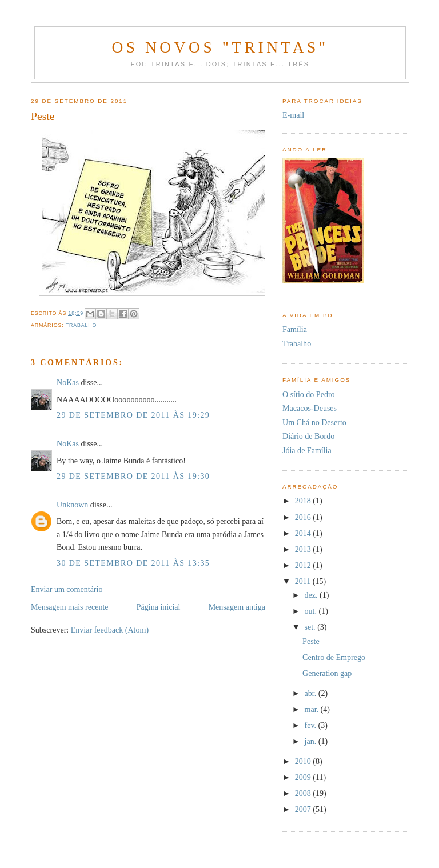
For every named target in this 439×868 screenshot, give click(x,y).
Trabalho (81, 325)
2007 (304, 809)
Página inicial (159, 607)
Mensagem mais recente (70, 607)
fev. (312, 725)
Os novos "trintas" (220, 47)
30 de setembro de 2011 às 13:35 (133, 563)
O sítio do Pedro (309, 394)
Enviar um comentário (67, 589)
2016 (304, 517)
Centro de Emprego (334, 657)
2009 (304, 777)
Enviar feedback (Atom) (110, 630)
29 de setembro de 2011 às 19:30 (133, 476)
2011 (304, 581)
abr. (312, 693)
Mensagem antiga (237, 607)
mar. (313, 709)
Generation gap (327, 673)
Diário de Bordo (308, 436)
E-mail (293, 115)
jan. (312, 741)
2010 (304, 761)
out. (312, 611)
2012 (304, 565)
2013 (304, 549)
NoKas (68, 382)
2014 (304, 533)
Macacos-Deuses (310, 408)
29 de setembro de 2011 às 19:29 (133, 415)
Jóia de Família (307, 450)
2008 (304, 793)
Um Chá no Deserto (314, 422)
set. (311, 627)
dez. (312, 595)
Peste (311, 641)
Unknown (72, 505)
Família (295, 329)
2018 (304, 501)
